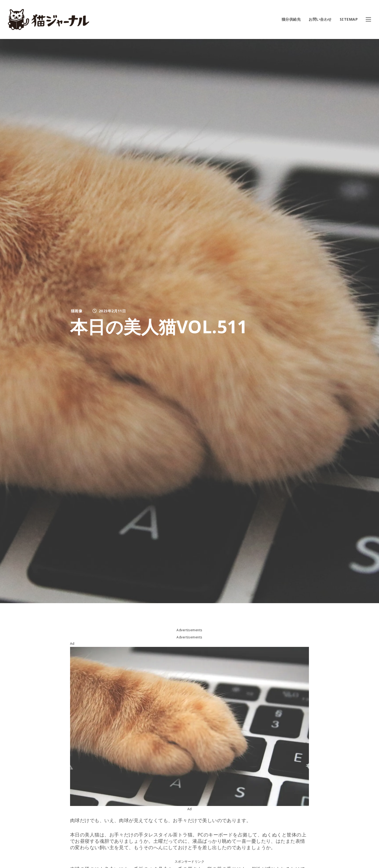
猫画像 (77, 311)
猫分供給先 (291, 19)
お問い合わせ (320, 19)
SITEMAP (349, 19)
